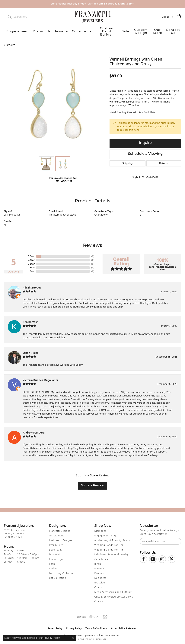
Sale (116, 31)
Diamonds (33, 31)
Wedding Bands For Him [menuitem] (109, 548)
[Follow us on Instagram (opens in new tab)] (162, 557)
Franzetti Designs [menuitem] (60, 529)
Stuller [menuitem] (53, 567)
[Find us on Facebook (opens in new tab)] (143, 557)
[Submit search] (8, 17)
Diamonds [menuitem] (100, 529)
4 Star (31, 258)
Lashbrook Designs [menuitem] (61, 539)
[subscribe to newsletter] (176, 540)
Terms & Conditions (96, 627)
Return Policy (55, 627)
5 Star (31, 255)
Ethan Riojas (31, 351)
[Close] (180, 4)
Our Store (156, 31)
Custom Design (135, 31)
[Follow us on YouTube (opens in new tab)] (153, 557)
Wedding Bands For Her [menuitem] (109, 543)
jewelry (11, 43)
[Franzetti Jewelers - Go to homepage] (93, 17)
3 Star (31, 262)
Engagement (12, 31)
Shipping (127, 162)
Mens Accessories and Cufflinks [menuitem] (114, 590)
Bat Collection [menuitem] (58, 576)
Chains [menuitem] (99, 586)
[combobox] (32, 17)
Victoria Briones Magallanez (41, 378)
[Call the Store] (13, 535)
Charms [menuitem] (99, 600)
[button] (167, 17)
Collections (68, 31)
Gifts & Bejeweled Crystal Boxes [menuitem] (114, 595)
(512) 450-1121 (63, 180)
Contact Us (175, 31)
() (93, 255)
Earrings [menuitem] (100, 567)
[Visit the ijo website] (81, 615)
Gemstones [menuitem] (101, 557)
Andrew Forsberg (34, 431)
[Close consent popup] (73, 638)
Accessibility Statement (124, 627)
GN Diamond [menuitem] (57, 534)
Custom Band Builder (94, 31)
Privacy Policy (74, 627)
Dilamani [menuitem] (54, 553)
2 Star (31, 266)
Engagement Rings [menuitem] (106, 534)
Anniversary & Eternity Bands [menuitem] (112, 539)
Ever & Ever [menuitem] (56, 543)
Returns (164, 162)
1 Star (31, 270)
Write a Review (93, 484)
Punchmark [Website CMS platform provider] (100, 638)
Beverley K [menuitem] (55, 548)
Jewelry (50, 31)
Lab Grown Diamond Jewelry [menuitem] (112, 553)
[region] (55, 102)
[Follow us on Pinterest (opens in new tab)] (172, 557)
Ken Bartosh (31, 320)
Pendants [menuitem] (100, 571)
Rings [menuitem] (98, 562)
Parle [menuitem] (52, 562)
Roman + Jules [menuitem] (58, 557)
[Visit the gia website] (94, 615)
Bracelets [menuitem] (100, 581)
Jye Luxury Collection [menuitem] (62, 571)
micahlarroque (32, 286)
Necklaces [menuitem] (100, 576)
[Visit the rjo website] (105, 615)
